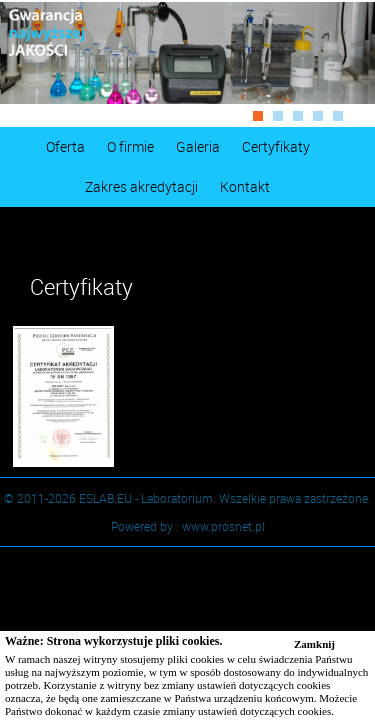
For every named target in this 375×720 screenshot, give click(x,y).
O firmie (130, 146)
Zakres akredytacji (141, 186)
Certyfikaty (276, 146)
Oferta (65, 146)
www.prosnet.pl (223, 526)
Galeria (198, 146)
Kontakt (245, 186)
